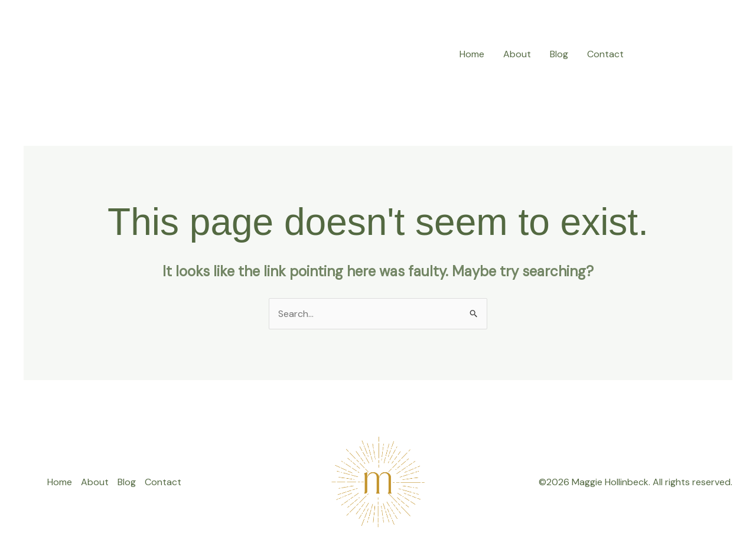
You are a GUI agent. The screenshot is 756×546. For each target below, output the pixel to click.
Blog (559, 54)
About (517, 54)
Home (472, 54)
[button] (689, 54)
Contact (605, 54)
